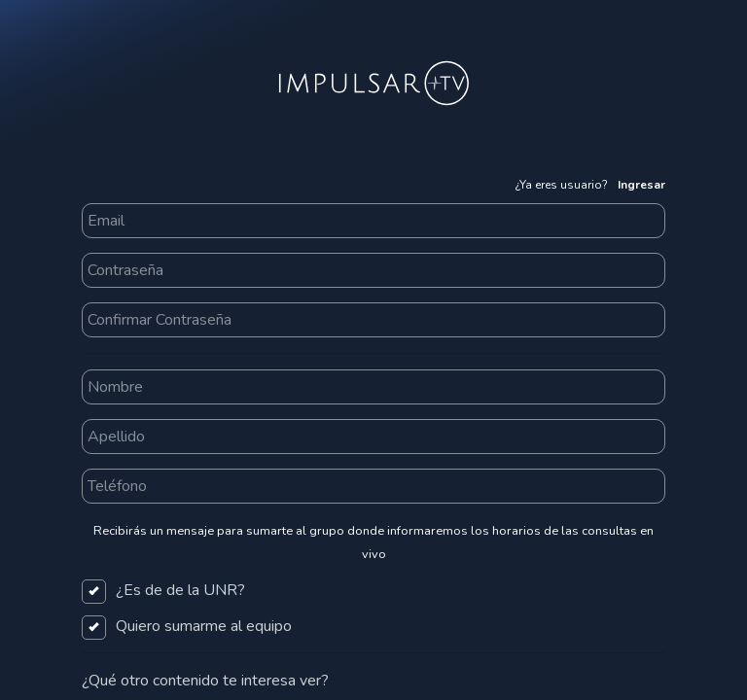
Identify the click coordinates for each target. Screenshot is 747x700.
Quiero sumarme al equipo (187, 626)
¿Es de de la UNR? (163, 590)
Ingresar (641, 185)
